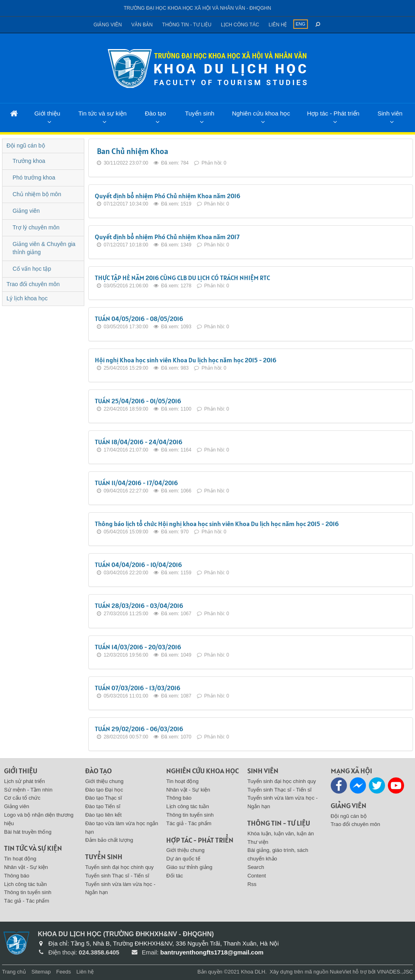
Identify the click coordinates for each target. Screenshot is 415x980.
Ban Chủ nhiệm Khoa (133, 151)
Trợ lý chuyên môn (36, 227)
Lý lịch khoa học (27, 298)
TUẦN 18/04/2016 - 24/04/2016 (139, 442)
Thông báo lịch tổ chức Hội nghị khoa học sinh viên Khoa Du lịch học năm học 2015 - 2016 (217, 524)
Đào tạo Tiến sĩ (103, 806)
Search (256, 867)
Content (257, 876)
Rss (252, 884)
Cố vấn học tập (32, 269)
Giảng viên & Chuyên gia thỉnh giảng (44, 248)
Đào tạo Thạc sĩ (104, 798)
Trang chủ (14, 972)
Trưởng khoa (29, 161)
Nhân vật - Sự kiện (26, 867)
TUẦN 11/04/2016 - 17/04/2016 (136, 483)
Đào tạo (155, 113)
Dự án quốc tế (183, 859)
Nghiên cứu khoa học (261, 113)
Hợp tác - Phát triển (333, 113)
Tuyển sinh (199, 113)
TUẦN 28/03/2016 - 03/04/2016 (139, 606)
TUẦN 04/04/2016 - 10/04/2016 (138, 565)
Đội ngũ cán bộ (26, 146)
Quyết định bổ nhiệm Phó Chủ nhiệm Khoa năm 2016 (168, 196)
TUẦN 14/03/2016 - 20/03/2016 (138, 647)
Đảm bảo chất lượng (109, 840)
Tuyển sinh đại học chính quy (119, 867)
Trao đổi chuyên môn (33, 284)
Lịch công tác (240, 25)
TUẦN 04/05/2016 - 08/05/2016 (139, 319)
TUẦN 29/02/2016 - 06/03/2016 (139, 729)
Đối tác (174, 876)
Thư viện (258, 842)
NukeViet (341, 972)
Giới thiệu (47, 113)
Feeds (64, 972)
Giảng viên (108, 25)
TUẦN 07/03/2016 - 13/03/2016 (138, 688)
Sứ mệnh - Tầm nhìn (28, 790)
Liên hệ (278, 25)
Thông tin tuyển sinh (28, 892)
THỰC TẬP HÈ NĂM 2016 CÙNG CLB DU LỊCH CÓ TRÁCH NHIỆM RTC (182, 278)
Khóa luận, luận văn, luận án (280, 833)
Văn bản (142, 25)
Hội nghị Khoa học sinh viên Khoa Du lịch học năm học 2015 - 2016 (186, 360)
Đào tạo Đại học (104, 790)
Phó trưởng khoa (34, 178)
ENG (300, 24)
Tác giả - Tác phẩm (27, 901)
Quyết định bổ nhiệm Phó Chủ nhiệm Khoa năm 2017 (167, 237)
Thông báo (17, 876)
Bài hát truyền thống (28, 832)
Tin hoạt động (20, 859)
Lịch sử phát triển (25, 781)
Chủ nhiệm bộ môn (37, 194)
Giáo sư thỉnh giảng (189, 867)
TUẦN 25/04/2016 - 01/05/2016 (138, 401)
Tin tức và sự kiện (102, 113)
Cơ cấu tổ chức (22, 798)
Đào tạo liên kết (103, 815)
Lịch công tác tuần (25, 884)
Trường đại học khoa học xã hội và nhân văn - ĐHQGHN (197, 8)
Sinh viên (390, 113)
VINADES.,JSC (395, 972)
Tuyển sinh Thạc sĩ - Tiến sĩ (117, 876)
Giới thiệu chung (104, 781)
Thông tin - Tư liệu (187, 25)
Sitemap (41, 972)
